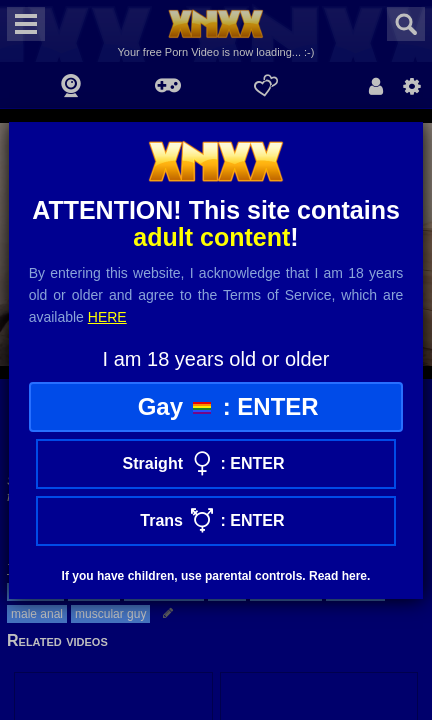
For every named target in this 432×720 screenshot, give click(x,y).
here (107, 317)
